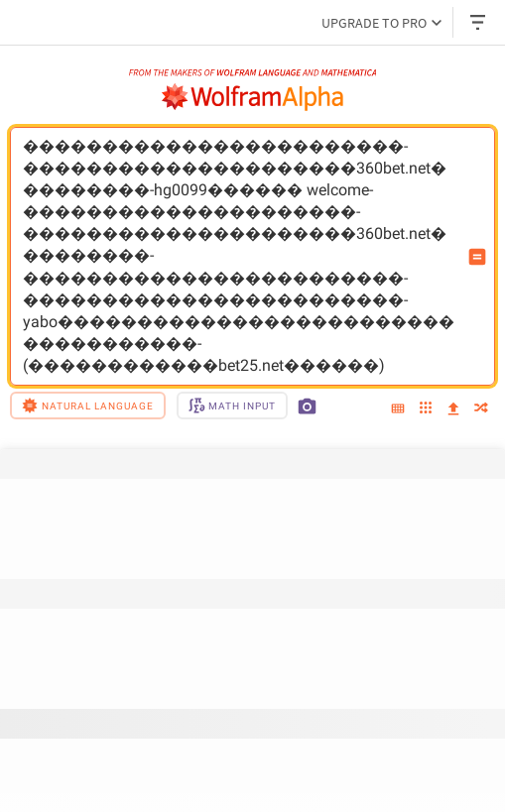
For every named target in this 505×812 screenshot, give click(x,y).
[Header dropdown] (479, 22)
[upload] (453, 409)
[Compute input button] (477, 257)
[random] (481, 409)
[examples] (426, 409)
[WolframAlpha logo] (253, 97)
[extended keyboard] (398, 409)
